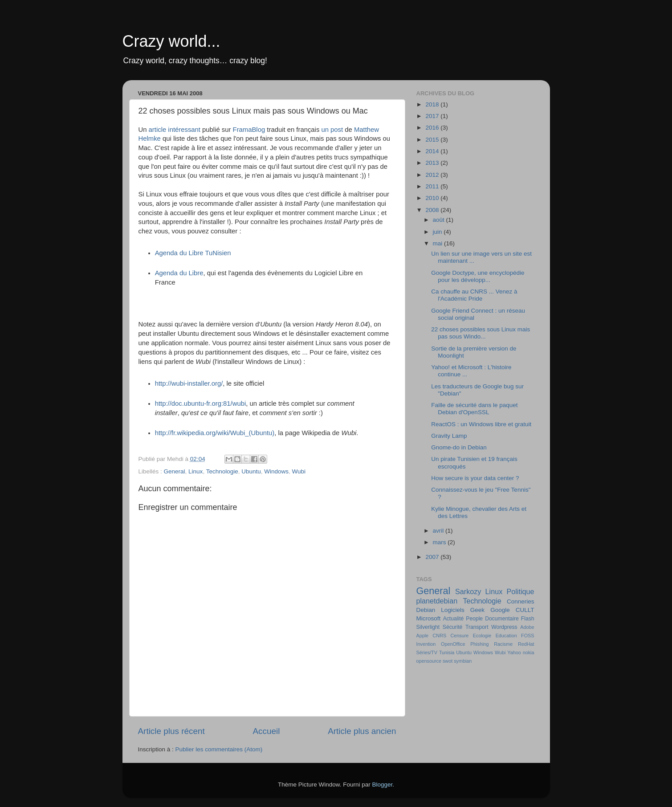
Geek (477, 610)
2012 (433, 175)
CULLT (525, 610)
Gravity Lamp (449, 436)
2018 (433, 104)
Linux (195, 471)
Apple (423, 636)
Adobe (527, 627)
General (175, 471)
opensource (429, 661)
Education (506, 636)
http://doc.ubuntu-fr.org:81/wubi (201, 403)
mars (440, 542)
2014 (433, 151)
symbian (463, 661)
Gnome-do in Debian (459, 447)
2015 (433, 140)
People (474, 619)
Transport (477, 627)
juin (438, 232)
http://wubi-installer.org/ (189, 383)
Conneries (521, 601)
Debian (426, 610)
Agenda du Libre (179, 273)
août (440, 220)
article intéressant (175, 130)
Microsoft (429, 618)
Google (500, 610)
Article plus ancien (362, 731)
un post (332, 130)
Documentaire (502, 619)
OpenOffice (453, 644)
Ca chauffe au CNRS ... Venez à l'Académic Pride (474, 295)
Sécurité (453, 627)
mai (439, 243)
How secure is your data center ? (475, 478)
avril (439, 531)
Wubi (299, 471)
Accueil (266, 731)
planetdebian (437, 601)
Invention (426, 644)
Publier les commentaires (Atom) (219, 749)
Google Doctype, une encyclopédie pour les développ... (478, 276)
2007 (433, 557)
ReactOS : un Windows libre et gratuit (481, 424)
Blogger (383, 785)
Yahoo (514, 652)
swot (448, 661)
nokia (529, 652)
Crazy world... (171, 41)
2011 (433, 186)
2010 (433, 198)
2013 (433, 163)
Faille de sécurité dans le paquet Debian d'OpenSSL (474, 409)
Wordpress (504, 627)
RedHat (526, 644)
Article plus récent (171, 731)
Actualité (454, 619)
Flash (528, 619)
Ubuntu (251, 471)
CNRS (440, 636)
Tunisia (447, 652)
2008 (433, 210)
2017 (433, 116)
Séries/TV (427, 652)
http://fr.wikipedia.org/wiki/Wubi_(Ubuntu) (215, 433)
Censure (460, 636)
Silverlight (428, 627)
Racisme (503, 644)
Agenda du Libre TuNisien (193, 253)
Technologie (222, 471)
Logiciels (453, 610)
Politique (520, 591)
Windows (276, 471)
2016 (433, 128)
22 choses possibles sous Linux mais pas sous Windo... (481, 333)
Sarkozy (468, 591)
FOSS (527, 636)
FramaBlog (249, 130)
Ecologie (482, 636)
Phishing (479, 644)
